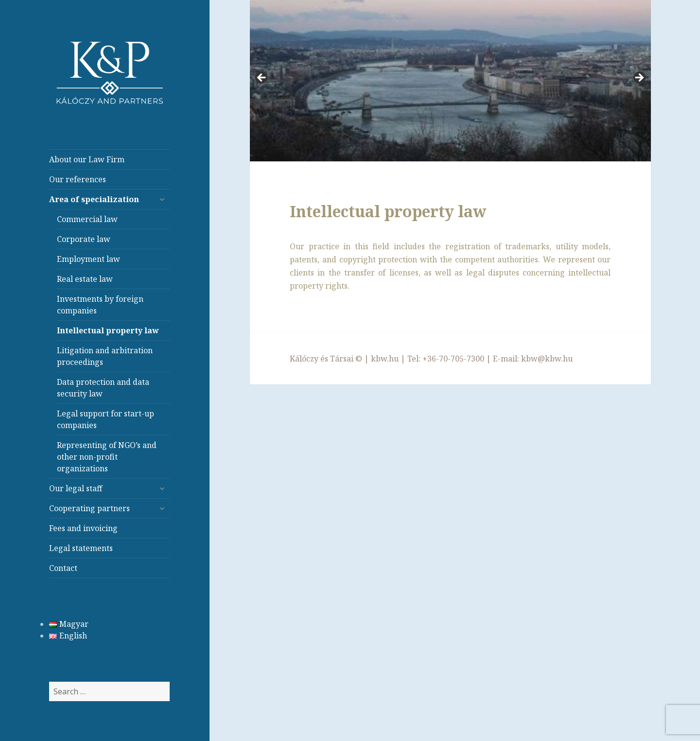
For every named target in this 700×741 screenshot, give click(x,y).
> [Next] (639, 78)
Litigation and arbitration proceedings (105, 356)
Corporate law (84, 239)
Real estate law (85, 279)
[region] (450, 81)
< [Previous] (262, 78)
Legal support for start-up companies (105, 419)
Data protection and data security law (103, 388)
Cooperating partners (89, 508)
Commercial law (87, 219)
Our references (78, 179)
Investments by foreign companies (100, 305)
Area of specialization (94, 199)
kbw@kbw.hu (547, 359)
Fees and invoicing (83, 528)
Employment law (88, 259)
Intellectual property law (108, 330)
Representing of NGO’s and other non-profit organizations (107, 457)
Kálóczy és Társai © (326, 359)
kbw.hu (385, 359)
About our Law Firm (87, 159)
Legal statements (81, 548)
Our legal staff (76, 488)
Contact (63, 568)
